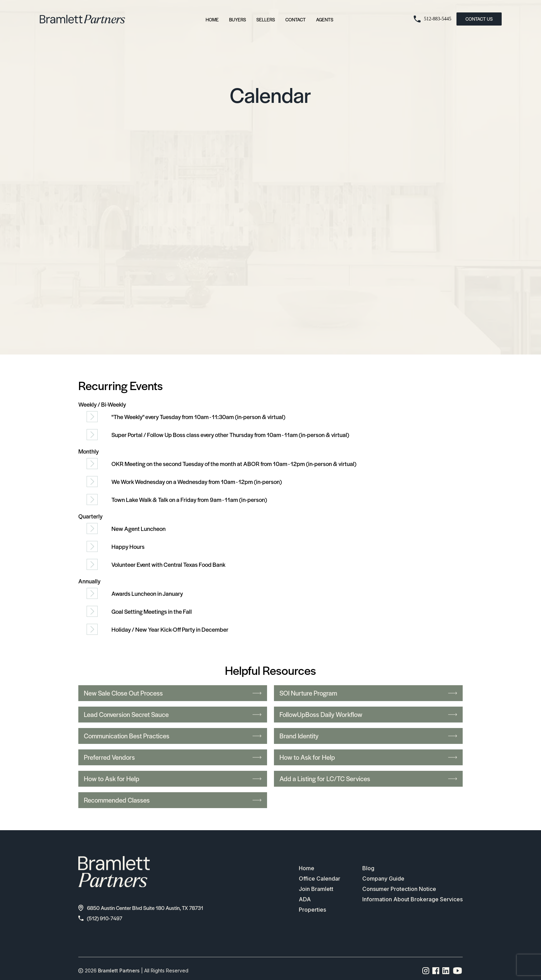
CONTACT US (479, 19)
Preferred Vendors (173, 757)
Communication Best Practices (173, 736)
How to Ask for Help (368, 757)
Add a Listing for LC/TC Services (368, 779)
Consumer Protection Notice (399, 889)
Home (212, 20)
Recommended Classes (173, 800)
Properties (312, 910)
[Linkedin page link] (446, 971)
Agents (325, 20)
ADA (305, 900)
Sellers (266, 20)
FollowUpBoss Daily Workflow (368, 714)
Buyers (238, 20)
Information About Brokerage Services (412, 900)
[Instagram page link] (426, 971)
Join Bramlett (316, 889)
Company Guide (383, 879)
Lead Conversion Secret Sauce (173, 714)
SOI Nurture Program (368, 693)
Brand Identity (368, 736)
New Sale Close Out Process (173, 693)
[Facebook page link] (436, 971)
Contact (296, 20)
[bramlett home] (82, 19)
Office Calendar (319, 879)
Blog (368, 869)
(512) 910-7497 (100, 918)
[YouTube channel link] (458, 971)
